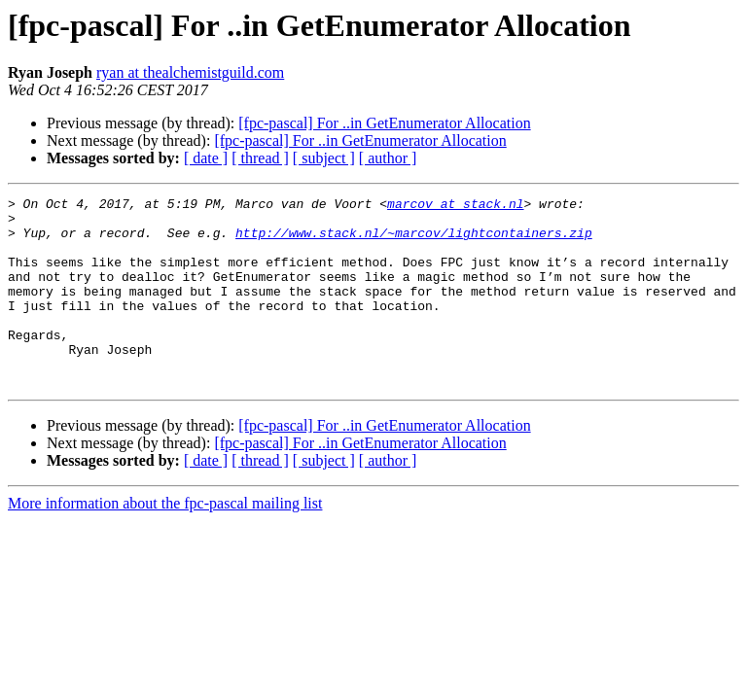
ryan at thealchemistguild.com (190, 72)
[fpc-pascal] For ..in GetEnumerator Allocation (384, 123)
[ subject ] (324, 158)
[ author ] (388, 158)
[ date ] (206, 158)
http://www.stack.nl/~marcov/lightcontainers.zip (414, 241)
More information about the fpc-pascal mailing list (165, 541)
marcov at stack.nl (455, 206)
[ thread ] (260, 158)
